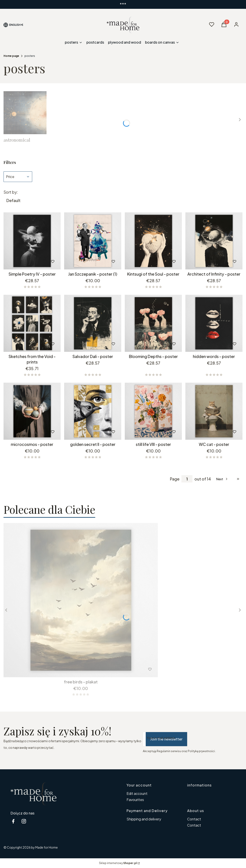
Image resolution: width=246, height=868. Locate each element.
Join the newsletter (166, 739)
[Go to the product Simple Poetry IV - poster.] (32, 241)
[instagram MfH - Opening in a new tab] (24, 821)
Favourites (135, 800)
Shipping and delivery (144, 819)
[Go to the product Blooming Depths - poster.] (153, 323)
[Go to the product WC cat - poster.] (214, 411)
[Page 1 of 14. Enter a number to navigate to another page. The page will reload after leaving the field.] (187, 479)
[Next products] (222, 479)
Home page (11, 56)
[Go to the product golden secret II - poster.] (93, 411)
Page (175, 479)
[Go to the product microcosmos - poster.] (32, 411)
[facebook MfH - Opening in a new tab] (13, 821)
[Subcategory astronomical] (25, 117)
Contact (194, 819)
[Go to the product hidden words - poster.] (214, 323)
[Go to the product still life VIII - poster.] (153, 411)
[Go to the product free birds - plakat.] (81, 600)
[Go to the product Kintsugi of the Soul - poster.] (153, 241)
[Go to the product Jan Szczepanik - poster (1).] (93, 241)
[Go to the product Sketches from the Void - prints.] (32, 323)
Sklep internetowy (118, 863)
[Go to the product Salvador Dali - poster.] (93, 323)
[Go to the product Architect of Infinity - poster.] (214, 241)
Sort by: (11, 192)
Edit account (137, 793)
